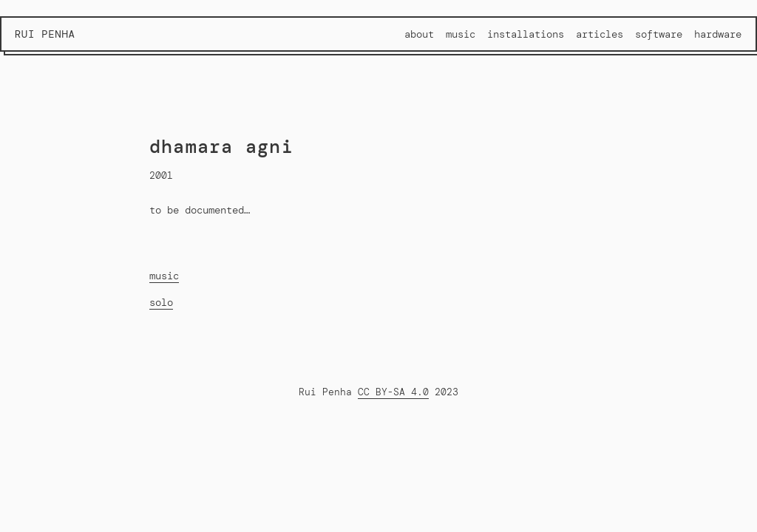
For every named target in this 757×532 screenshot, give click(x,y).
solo (161, 302)
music (164, 276)
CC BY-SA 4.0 (393, 392)
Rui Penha (45, 34)
